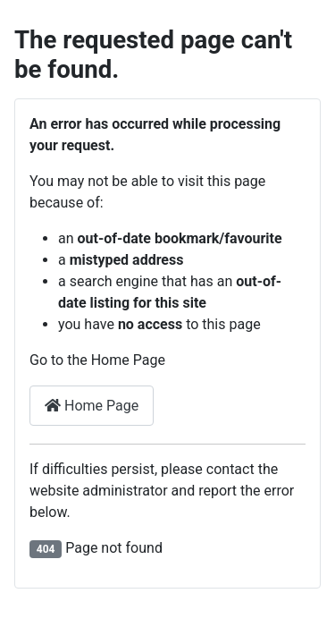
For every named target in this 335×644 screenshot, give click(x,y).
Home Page (92, 406)
